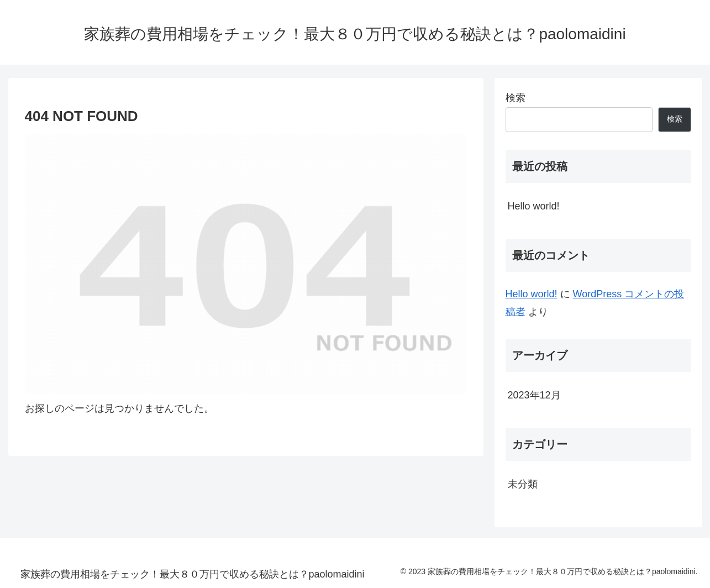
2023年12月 (534, 395)
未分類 (523, 484)
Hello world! (534, 206)
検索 (516, 98)
